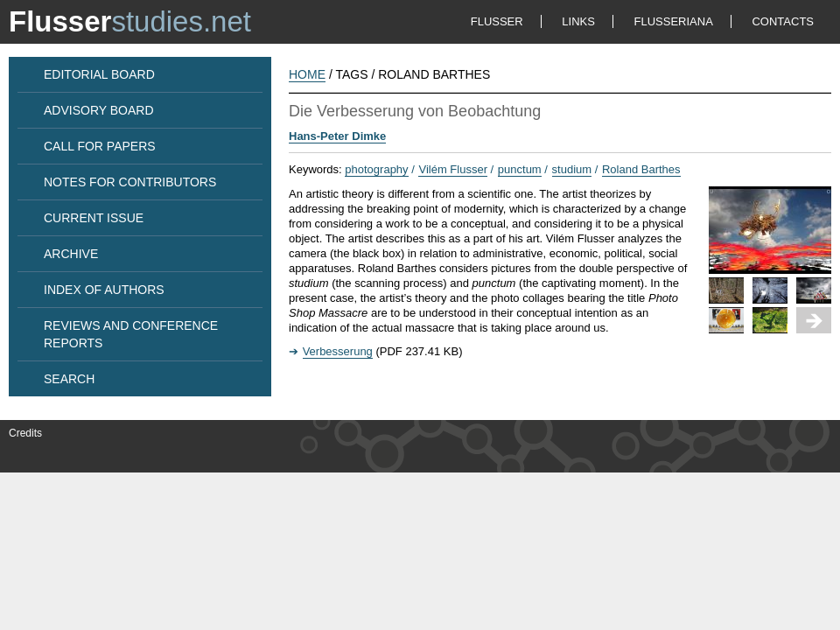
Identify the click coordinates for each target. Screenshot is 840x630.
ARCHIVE (71, 254)
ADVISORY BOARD (99, 110)
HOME (307, 74)
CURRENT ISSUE (94, 218)
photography (376, 169)
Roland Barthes (641, 169)
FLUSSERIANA (674, 21)
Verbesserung (338, 351)
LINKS (578, 21)
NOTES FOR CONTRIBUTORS (130, 182)
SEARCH (69, 379)
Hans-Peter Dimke (337, 136)
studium (572, 169)
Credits (25, 433)
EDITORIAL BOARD (99, 74)
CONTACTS (783, 21)
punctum (520, 169)
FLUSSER (497, 21)
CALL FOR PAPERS (100, 146)
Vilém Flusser (453, 169)
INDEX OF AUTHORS (104, 290)
